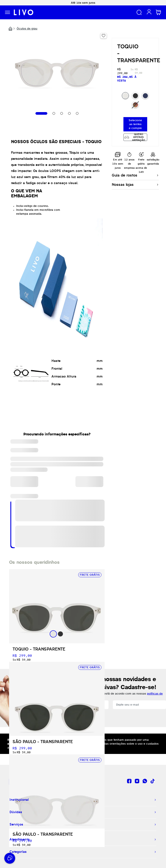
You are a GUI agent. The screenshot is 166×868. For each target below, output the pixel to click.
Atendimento (20, 840)
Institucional (19, 800)
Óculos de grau (27, 29)
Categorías (18, 852)
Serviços (16, 825)
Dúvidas (16, 812)
